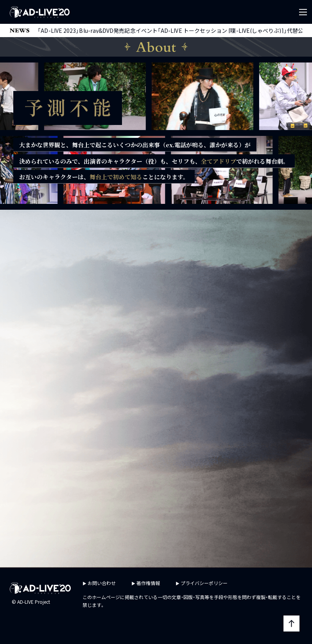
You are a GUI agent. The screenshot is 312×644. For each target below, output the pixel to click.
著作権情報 (148, 583)
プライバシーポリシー (204, 583)
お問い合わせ (102, 583)
